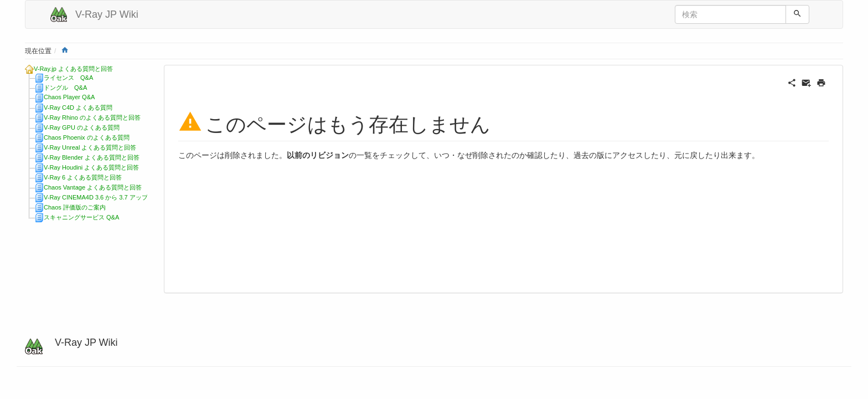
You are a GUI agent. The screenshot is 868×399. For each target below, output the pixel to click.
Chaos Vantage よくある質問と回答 (93, 187)
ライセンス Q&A (68, 78)
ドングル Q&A (65, 88)
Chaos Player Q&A (69, 97)
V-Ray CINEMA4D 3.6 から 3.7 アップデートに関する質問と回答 (132, 197)
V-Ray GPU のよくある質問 (82, 127)
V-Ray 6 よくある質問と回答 (83, 177)
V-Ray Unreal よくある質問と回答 (90, 147)
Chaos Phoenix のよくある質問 (87, 137)
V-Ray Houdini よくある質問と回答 (91, 167)
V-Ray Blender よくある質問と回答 (92, 157)
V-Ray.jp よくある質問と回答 (73, 69)
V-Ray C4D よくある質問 (78, 108)
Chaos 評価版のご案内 (75, 207)
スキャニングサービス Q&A (81, 217)
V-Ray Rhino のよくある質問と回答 (92, 117)
